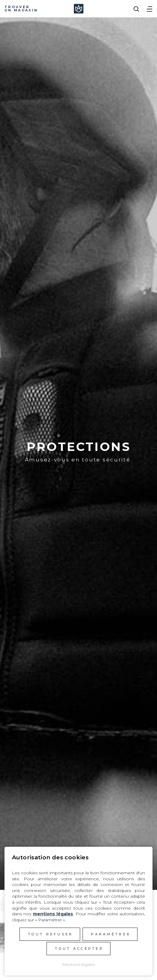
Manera (79, 9)
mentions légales (53, 914)
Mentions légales (79, 964)
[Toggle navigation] (149, 7)
